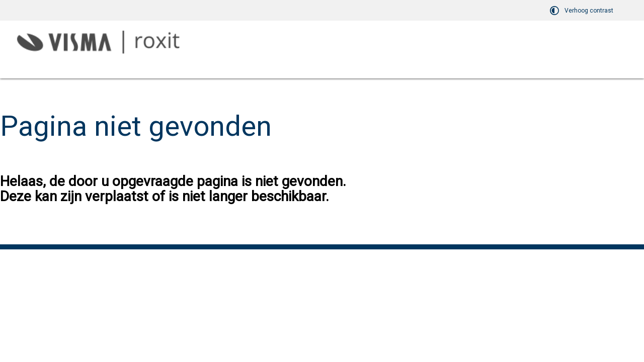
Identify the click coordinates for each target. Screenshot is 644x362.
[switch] (583, 10)
